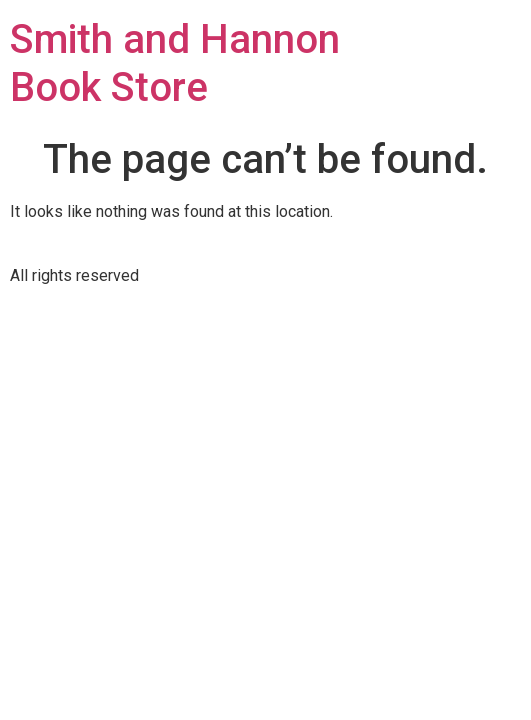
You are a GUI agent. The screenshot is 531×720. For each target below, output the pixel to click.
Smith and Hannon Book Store (175, 63)
